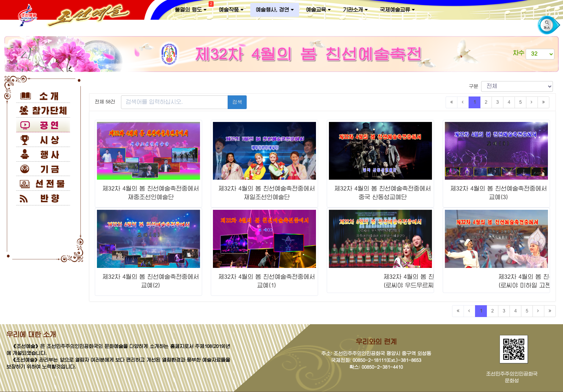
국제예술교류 (397, 10)
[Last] (543, 102)
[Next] (532, 102)
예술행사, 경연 (275, 10)
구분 (511, 86)
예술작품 (231, 10)
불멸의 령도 (193, 8)
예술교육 (318, 10)
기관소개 (355, 10)
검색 (237, 102)
